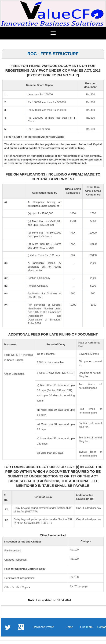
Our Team (86, 627)
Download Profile (43, 627)
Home (69, 627)
